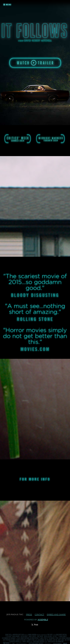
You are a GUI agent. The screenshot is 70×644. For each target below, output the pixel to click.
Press (29, 615)
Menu (7, 5)
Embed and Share (56, 615)
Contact (39, 615)
